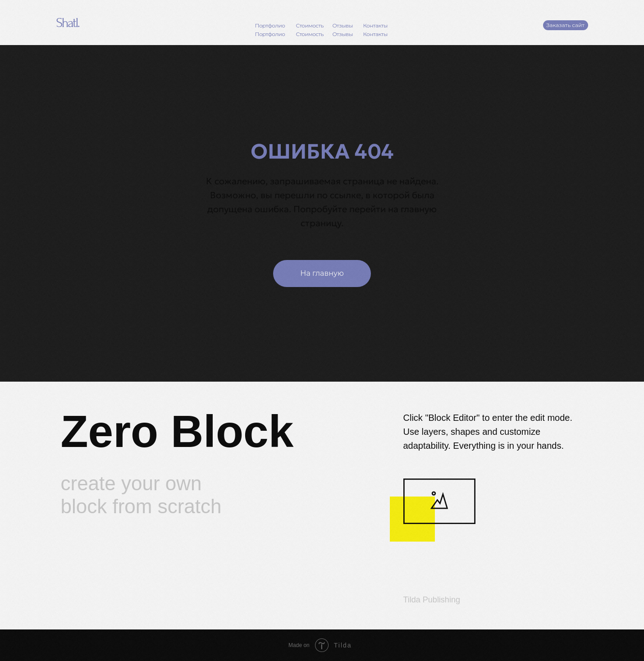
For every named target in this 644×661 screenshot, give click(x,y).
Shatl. (68, 23)
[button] (566, 25)
